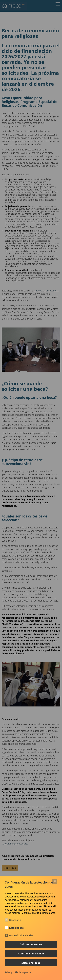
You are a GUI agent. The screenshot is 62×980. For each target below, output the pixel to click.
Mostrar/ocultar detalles (21, 935)
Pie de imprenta (23, 972)
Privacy (9, 972)
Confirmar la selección (31, 954)
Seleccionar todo (31, 963)
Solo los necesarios (31, 944)
